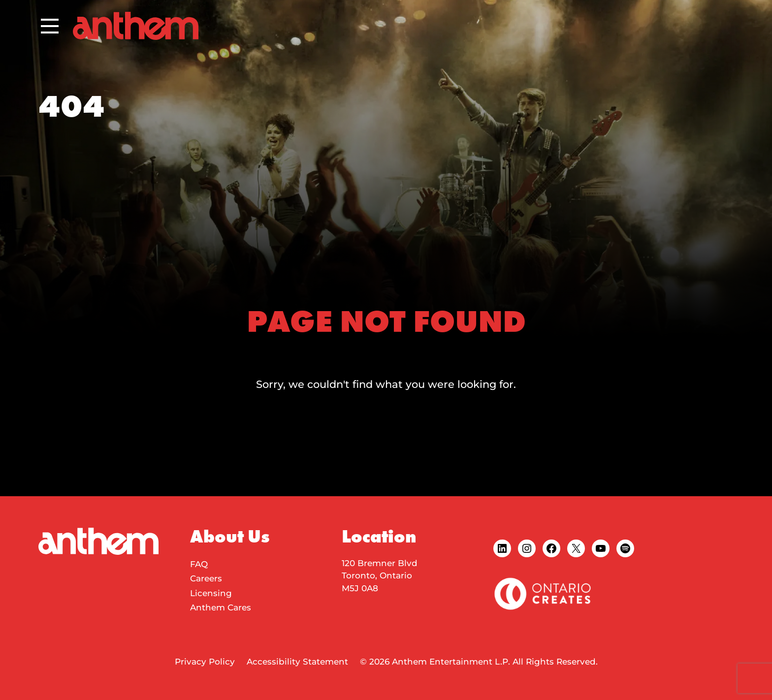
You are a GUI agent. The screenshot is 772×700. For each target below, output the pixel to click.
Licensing (211, 593)
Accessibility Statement (297, 662)
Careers (206, 578)
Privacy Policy (205, 662)
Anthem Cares (221, 607)
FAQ (199, 564)
